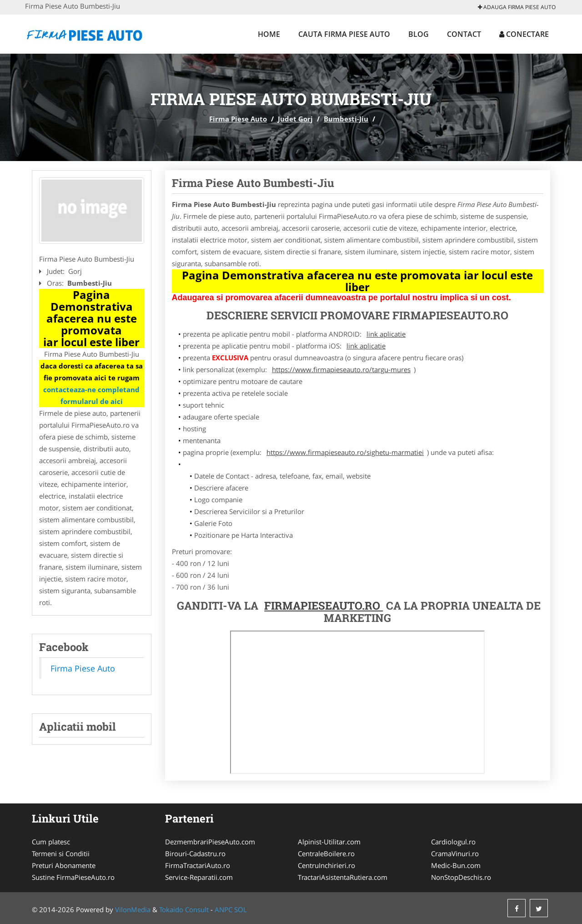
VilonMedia (133, 909)
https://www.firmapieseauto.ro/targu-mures (341, 369)
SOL (241, 909)
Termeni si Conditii (61, 853)
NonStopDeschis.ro (461, 877)
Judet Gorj (295, 119)
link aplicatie (386, 334)
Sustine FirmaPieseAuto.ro (73, 877)
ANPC (223, 909)
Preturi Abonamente (64, 865)
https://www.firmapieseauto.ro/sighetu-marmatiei (345, 452)
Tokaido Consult (184, 909)
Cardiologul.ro (453, 842)
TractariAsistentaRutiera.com (343, 877)
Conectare (524, 34)
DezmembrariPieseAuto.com (210, 842)
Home (269, 34)
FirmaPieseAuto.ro (324, 606)
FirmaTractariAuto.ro (198, 865)
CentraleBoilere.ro (326, 853)
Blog (419, 34)
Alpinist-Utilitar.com (329, 842)
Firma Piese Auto (238, 119)
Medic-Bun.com (456, 865)
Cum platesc (51, 842)
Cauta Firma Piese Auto (344, 34)
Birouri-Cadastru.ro (195, 853)
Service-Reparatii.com (199, 877)
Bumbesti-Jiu (346, 119)
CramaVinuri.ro (455, 853)
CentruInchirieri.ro (326, 865)
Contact (464, 34)
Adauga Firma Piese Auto (517, 7)
